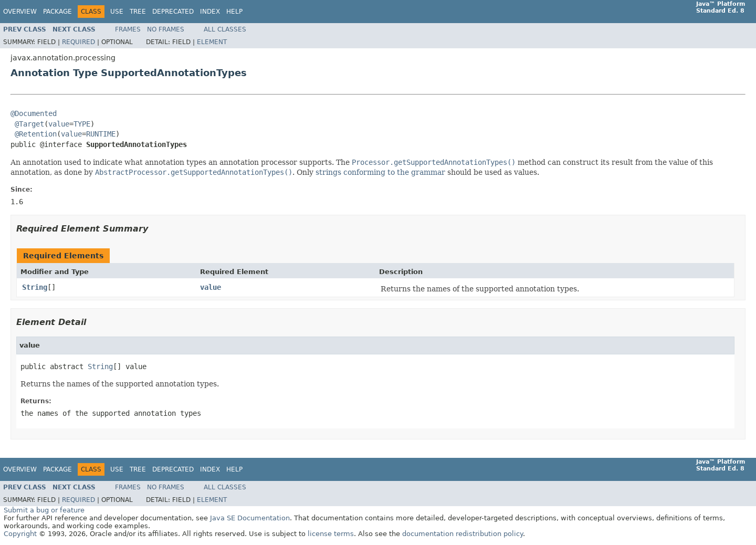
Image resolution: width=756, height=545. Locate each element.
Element (212, 42)
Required (78, 42)
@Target (29, 124)
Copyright (20, 534)
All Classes (225, 29)
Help (234, 12)
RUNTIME (101, 134)
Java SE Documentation (250, 518)
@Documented (34, 113)
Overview (20, 12)
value (59, 124)
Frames (128, 29)
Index (210, 12)
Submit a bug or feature (44, 510)
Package (57, 12)
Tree (138, 12)
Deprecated (173, 12)
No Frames (166, 29)
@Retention (36, 134)
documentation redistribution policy (463, 534)
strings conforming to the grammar (380, 172)
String (35, 287)
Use (117, 12)
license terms (331, 534)
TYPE (82, 124)
